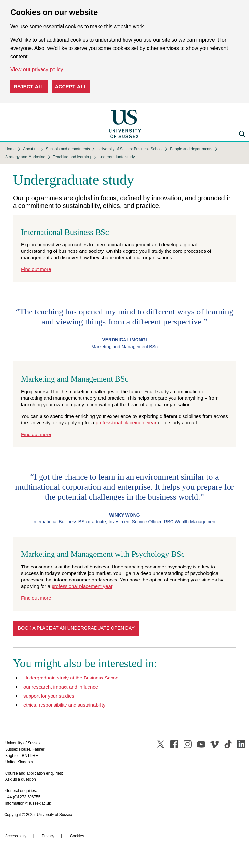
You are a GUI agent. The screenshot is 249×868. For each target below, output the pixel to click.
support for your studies (49, 696)
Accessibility (16, 836)
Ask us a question (21, 779)
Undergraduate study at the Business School (71, 678)
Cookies (77, 836)
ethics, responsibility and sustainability (64, 705)
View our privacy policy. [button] (37, 70)
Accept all (71, 86)
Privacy (48, 836)
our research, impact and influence (61, 687)
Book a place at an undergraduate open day (76, 628)
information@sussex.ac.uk (28, 803)
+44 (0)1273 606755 (23, 797)
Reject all (29, 86)
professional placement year (126, 423)
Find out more (36, 269)
